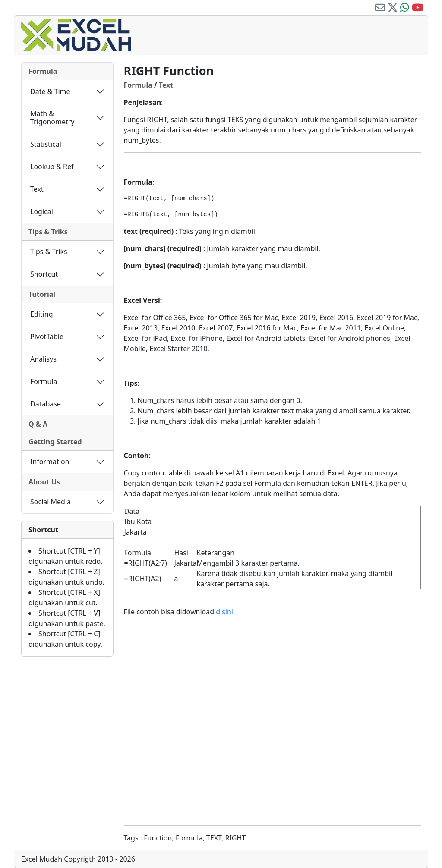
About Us (44, 482)
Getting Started (55, 442)
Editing (42, 314)
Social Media (51, 502)
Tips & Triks (48, 232)
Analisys (43, 359)
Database (46, 404)
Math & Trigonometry (52, 118)
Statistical (46, 144)
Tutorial (42, 294)
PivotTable (47, 337)
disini (224, 612)
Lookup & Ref (52, 167)
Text (37, 189)
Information (50, 462)
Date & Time (50, 91)
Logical (42, 211)
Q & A (38, 424)
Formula (43, 71)
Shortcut (44, 274)
